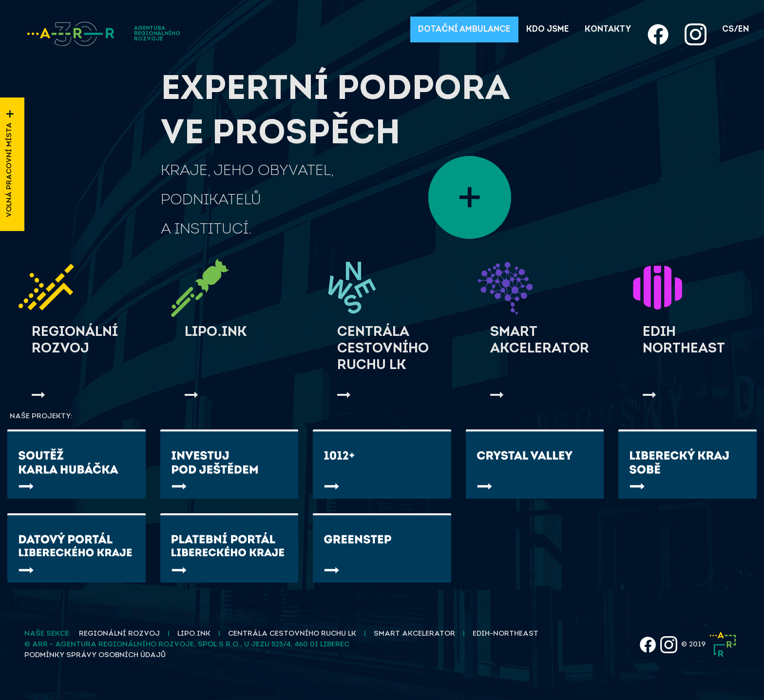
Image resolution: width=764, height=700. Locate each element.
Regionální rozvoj (119, 634)
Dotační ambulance (464, 29)
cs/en (735, 29)
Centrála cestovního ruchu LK (292, 634)
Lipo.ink (194, 634)
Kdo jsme (548, 29)
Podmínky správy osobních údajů (95, 655)
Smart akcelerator (414, 634)
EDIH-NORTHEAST (506, 634)
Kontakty (608, 29)
